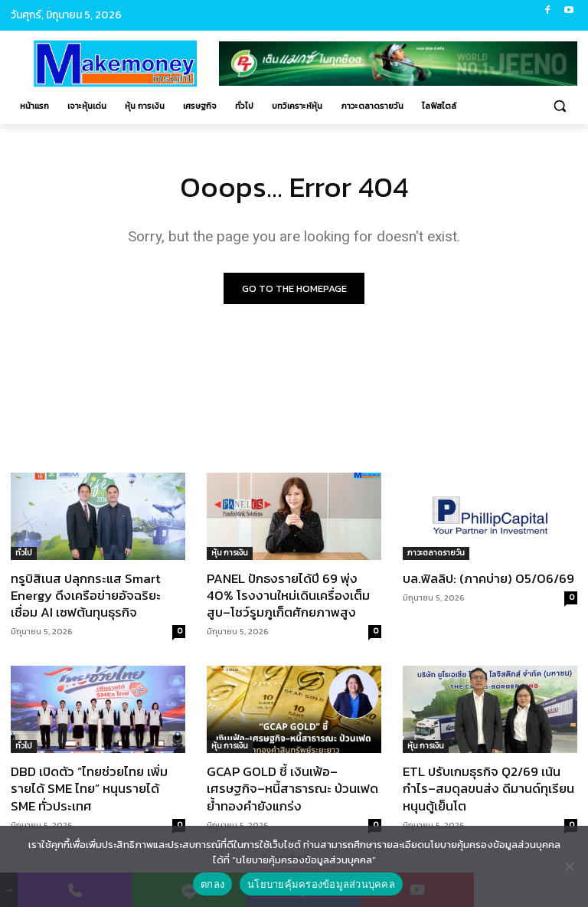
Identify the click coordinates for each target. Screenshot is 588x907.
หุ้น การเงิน (230, 553)
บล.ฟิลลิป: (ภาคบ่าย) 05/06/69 (488, 578)
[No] (569, 866)
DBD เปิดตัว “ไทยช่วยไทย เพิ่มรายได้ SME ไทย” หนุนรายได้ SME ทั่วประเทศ (89, 789)
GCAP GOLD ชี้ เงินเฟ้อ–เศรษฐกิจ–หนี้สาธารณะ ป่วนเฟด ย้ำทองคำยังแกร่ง (292, 789)
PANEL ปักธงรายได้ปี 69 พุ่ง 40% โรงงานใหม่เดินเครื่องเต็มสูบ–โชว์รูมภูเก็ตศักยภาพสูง (288, 595)
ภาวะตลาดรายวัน (436, 553)
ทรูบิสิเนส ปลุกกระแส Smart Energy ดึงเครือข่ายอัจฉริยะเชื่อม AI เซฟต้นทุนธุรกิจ (86, 595)
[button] (559, 106)
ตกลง (212, 884)
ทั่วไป (24, 553)
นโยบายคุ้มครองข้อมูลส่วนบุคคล (321, 884)
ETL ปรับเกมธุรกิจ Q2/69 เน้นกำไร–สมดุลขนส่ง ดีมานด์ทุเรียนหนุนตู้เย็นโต (488, 789)
